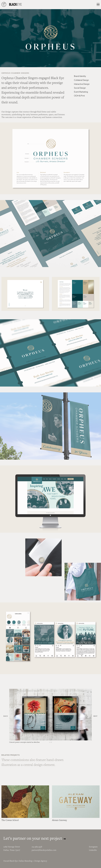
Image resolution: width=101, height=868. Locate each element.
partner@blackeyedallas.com (44, 850)
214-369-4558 (37, 847)
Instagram (93, 847)
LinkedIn (93, 850)
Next (95, 716)
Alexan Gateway (59, 820)
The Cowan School (10, 820)
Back (6, 716)
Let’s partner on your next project (35, 838)
